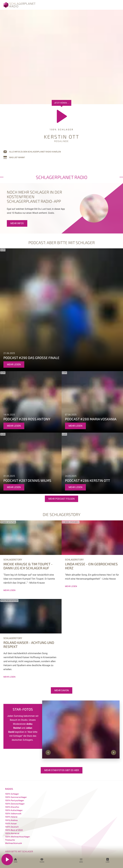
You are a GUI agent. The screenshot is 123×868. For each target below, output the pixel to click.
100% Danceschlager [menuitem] (15, 804)
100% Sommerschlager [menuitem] (16, 797)
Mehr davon (62, 690)
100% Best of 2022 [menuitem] (14, 830)
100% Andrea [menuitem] (11, 820)
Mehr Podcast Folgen (61, 499)
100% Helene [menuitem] (11, 817)
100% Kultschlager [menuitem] (14, 810)
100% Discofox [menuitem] (12, 807)
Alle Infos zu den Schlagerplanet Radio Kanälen (35, 152)
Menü (81, 860)
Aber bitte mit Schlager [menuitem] (19, 851)
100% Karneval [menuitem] (12, 833)
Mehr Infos (17, 223)
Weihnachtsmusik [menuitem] (13, 843)
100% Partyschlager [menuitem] (15, 800)
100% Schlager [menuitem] (12, 794)
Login (107, 860)
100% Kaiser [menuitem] (11, 823)
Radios (42, 860)
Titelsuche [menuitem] (10, 840)
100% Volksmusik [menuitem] (13, 813)
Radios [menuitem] (9, 789)
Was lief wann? (17, 157)
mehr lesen (14, 364)
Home (15, 860)
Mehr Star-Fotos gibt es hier (62, 770)
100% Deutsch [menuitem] (12, 827)
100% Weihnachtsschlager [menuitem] (18, 837)
